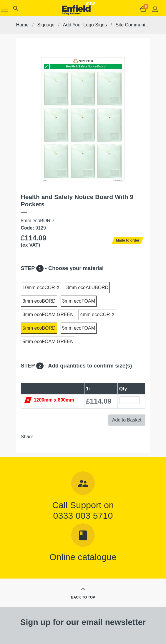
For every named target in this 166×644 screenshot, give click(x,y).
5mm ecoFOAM (79, 328)
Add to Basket (127, 420)
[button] (16, 10)
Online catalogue (83, 557)
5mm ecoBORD (39, 328)
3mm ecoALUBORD (87, 288)
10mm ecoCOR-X (41, 288)
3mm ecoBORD (39, 301)
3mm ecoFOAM (79, 301)
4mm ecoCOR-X (97, 315)
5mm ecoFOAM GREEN (48, 342)
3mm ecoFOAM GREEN (48, 315)
